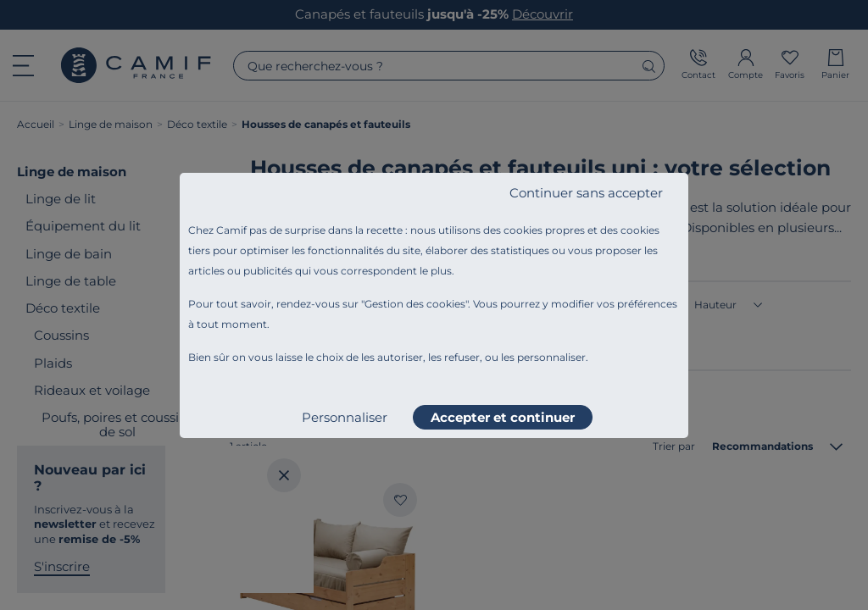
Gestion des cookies (415, 304)
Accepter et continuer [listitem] (503, 417)
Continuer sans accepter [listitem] (586, 193)
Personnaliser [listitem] (345, 417)
